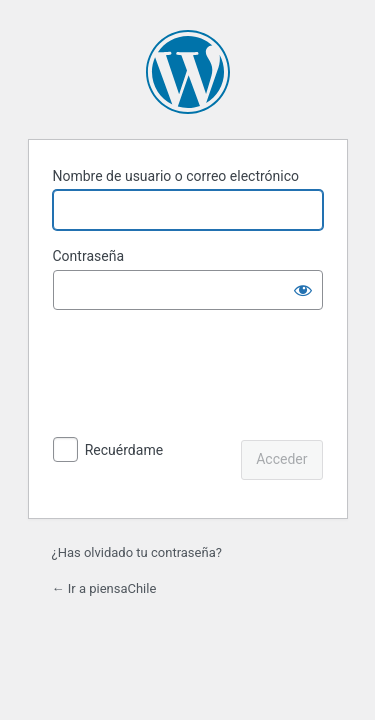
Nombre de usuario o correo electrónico (176, 176)
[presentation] (190, 377)
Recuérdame (124, 450)
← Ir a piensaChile (104, 588)
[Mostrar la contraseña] (303, 290)
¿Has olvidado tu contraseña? (137, 552)
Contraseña (89, 256)
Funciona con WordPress (188, 72)
